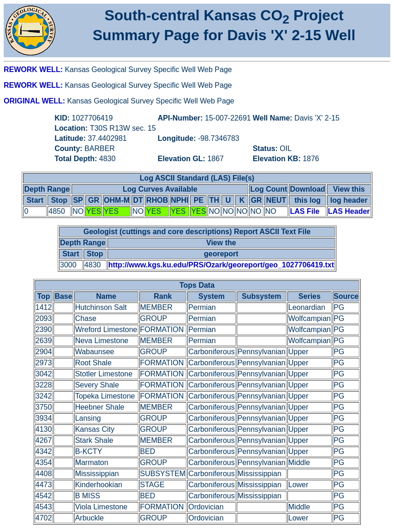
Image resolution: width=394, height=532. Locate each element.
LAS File (304, 211)
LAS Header (349, 211)
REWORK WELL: (34, 70)
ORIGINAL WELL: (35, 101)
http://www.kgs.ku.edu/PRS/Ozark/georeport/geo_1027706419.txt (221, 265)
